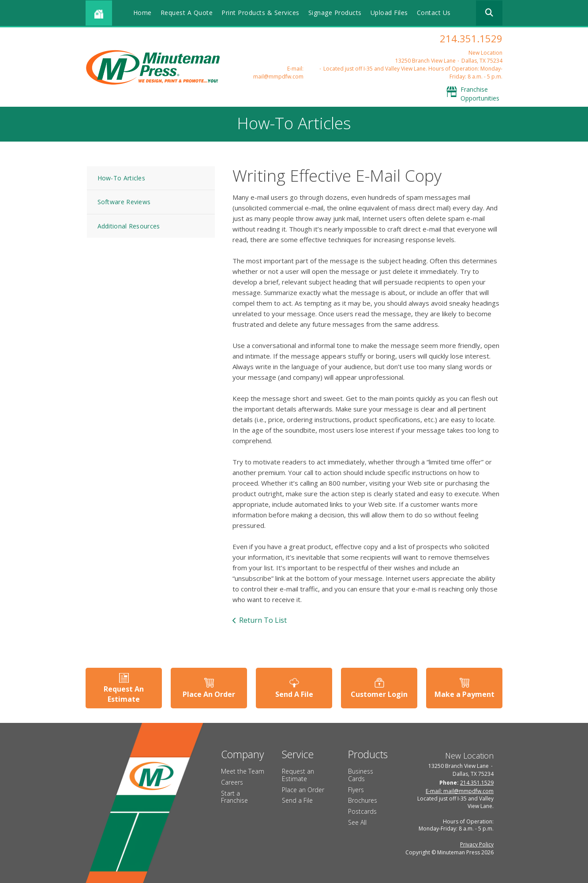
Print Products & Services (260, 13)
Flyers (356, 790)
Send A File (294, 694)
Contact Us (434, 13)
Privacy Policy (477, 844)
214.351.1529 (471, 38)
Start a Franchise (234, 797)
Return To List (263, 620)
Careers (232, 782)
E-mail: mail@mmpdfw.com (278, 73)
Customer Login (379, 694)
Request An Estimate (124, 694)
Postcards (362, 811)
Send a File (297, 800)
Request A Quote (187, 13)
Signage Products (335, 13)
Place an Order (303, 790)
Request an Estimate (298, 775)
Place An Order (209, 694)
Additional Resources (129, 226)
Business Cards (361, 775)
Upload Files (389, 13)
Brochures (363, 800)
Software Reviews (124, 202)
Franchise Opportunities (480, 94)
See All (357, 822)
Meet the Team (243, 771)
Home (142, 13)
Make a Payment (464, 694)
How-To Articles (122, 178)
